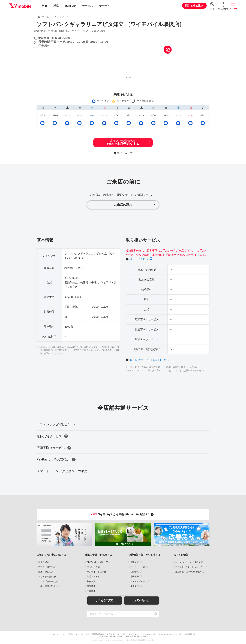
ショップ (59, 16)
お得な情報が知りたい (49, 586)
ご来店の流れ (123, 205)
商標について (74, 634)
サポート (104, 6)
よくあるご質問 (104, 600)
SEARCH (156, 614)
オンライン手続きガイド (99, 572)
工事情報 (91, 591)
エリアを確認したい (48, 577)
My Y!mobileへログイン (98, 562)
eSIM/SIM (70, 6)
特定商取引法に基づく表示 (111, 637)
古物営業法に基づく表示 (136, 637)
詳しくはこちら (139, 259)
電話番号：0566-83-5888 (54, 38)
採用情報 (134, 586)
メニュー (233, 9)
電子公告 (134, 577)
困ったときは (93, 567)
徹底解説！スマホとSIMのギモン (191, 572)
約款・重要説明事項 (95, 634)
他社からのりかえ (47, 567)
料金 (45, 6)
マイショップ (125, 153)
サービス (88, 6)
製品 (56, 6)
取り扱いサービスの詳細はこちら (149, 360)
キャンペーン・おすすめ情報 (189, 562)
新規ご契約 (44, 562)
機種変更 (91, 581)
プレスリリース (138, 567)
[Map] (168, 55)
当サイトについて (58, 634)
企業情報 (134, 562)
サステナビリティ (139, 581)
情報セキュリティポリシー (140, 634)
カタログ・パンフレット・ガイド (191, 567)
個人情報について (114, 634)
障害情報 (91, 586)
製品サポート (93, 577)
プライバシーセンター (168, 634)
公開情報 (134, 572)
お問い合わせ (142, 600)
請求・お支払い (46, 572)
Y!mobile (20, 6)
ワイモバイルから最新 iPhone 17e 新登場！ (123, 514)
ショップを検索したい (49, 581)
